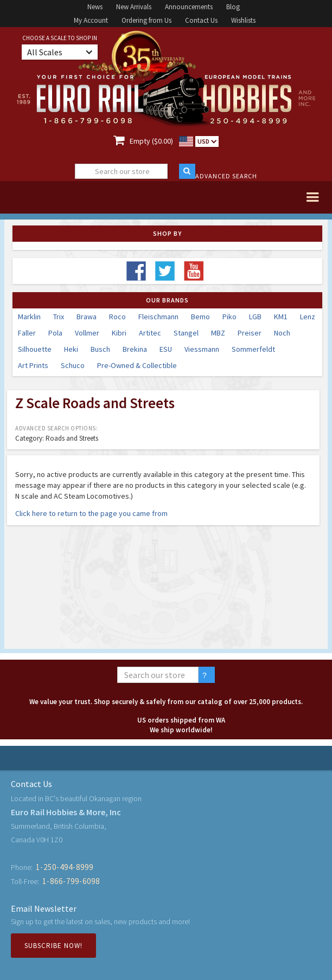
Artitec (150, 333)
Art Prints (33, 365)
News (95, 7)
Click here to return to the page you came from (91, 513)
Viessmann (202, 349)
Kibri (119, 333)
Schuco (73, 365)
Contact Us (201, 20)
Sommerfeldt (253, 349)
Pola (55, 333)
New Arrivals (134, 7)
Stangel (186, 333)
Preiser (250, 333)
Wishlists (243, 20)
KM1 (281, 317)
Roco (117, 317)
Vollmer (87, 333)
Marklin (29, 317)
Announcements (189, 7)
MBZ (218, 333)
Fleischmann (158, 317)
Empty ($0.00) (151, 141)
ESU (166, 349)
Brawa (87, 317)
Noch (282, 333)
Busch (100, 349)
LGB (255, 317)
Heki (71, 349)
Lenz (308, 317)
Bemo (200, 317)
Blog (233, 7)
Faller (27, 333)
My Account (91, 20)
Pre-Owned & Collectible (137, 365)
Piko (229, 317)
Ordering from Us (146, 20)
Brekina (135, 349)
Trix (59, 317)
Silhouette (35, 349)
